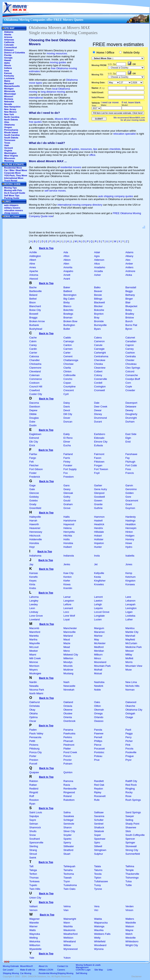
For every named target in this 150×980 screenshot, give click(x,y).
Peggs (129, 733)
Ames (33, 267)
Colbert (98, 371)
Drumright (131, 418)
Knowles (99, 584)
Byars (97, 329)
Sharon (68, 827)
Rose (128, 796)
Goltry (67, 497)
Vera (97, 906)
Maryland (9, 83)
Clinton (67, 371)
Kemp (129, 573)
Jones (129, 564)
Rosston (34, 800)
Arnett (67, 275)
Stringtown (100, 850)
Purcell (33, 764)
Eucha (67, 445)
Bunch (129, 321)
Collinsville (70, 375)
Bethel (33, 299)
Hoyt (32, 547)
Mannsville (70, 632)
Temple (130, 870)
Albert (33, 260)
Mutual (98, 673)
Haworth (34, 524)
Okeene (68, 710)
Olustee (68, 713)
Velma (67, 906)
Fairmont (99, 454)
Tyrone (98, 889)
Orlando (99, 717)
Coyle (129, 387)
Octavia (68, 706)
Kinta (32, 584)
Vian (66, 910)
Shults (33, 831)
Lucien (98, 619)
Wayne (129, 930)
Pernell (98, 737)
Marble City (132, 632)
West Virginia (11, 156)
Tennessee (10, 140)
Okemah (99, 710)
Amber (129, 264)
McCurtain (131, 643)
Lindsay (34, 612)
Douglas (34, 418)
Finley (67, 462)
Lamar (67, 597)
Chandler (35, 360)
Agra (97, 256)
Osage (129, 717)
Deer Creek (101, 407)
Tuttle (129, 885)
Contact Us (63, 966)
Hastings (131, 521)
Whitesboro (132, 941)
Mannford (35, 632)
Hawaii (8, 60)
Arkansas (9, 40)
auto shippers (11, 205)
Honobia (34, 543)
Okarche (130, 706)
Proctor (68, 760)
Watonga (99, 926)
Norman (130, 690)
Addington (35, 256)
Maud (67, 639)
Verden (130, 906)
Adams (129, 252)
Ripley (98, 792)
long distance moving (53, 92)
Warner (33, 926)
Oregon (8, 127)
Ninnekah (69, 690)
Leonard (68, 608)
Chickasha (35, 364)
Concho (68, 379)
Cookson (34, 383)
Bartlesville (36, 291)
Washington (10, 153)
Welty (97, 938)
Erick (32, 445)
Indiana (8, 68)
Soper (98, 835)
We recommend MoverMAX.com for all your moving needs (129, 119)
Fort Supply (70, 469)
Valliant (33, 906)
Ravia (67, 785)
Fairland (68, 454)
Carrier (33, 353)
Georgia (8, 58)
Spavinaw (100, 839)
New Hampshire (12, 107)
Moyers (34, 670)
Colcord (130, 371)
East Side (131, 434)
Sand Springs (133, 812)
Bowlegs (68, 314)
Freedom (69, 477)
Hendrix (99, 528)
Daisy (67, 403)
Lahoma (34, 597)
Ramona (68, 781)
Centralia (131, 356)
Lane (128, 597)
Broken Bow (70, 321)
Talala (98, 866)
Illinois (8, 65)
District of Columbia (15, 53)
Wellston (68, 938)
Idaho (7, 63)
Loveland (35, 619)
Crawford (35, 390)
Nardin (33, 682)
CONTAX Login (83, 970)
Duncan (68, 422)
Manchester (70, 628)
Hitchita (68, 536)
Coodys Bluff (133, 379)
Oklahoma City (134, 710)
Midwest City (71, 655)
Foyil (97, 473)
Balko (97, 287)
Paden (33, 730)
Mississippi (10, 94)
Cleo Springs (133, 368)
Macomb (34, 628)
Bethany (130, 295)
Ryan (32, 804)
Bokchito (68, 310)
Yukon (67, 958)
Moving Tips (10, 188)
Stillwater (69, 846)
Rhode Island (11, 132)
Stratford (68, 850)
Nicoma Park (37, 690)
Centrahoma (101, 356)
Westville (131, 938)
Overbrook (70, 721)
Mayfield (130, 639)
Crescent (69, 390)
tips (95, 149)
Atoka (129, 275)
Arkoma (34, 275)
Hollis (67, 539)
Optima (33, 717)
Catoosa (34, 356)
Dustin (33, 425)
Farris (67, 458)
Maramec (100, 632)
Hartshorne (70, 521)
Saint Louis (36, 812)
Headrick (99, 524)
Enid (128, 442)
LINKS (7, 201)
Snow (33, 835)
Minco (98, 658)
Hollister (99, 539)
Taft (31, 866)
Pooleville (131, 752)
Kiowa (67, 584)
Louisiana (9, 78)
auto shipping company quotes (116, 196)
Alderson (99, 260)
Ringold (34, 792)
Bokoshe (99, 310)
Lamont (98, 597)
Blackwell (100, 302)
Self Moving (81, 973)
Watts (33, 930)
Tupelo (33, 885)
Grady (33, 504)
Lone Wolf (69, 616)
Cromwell (100, 390)
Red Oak (99, 785)
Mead (67, 647)
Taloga (33, 870)
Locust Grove (102, 612)
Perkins (68, 737)
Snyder (68, 835)
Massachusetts (12, 86)
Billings (98, 299)
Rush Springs (133, 800)
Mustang (68, 673)
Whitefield (100, 941)
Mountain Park (103, 666)
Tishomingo (132, 878)
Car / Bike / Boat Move (16, 170)
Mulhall (98, 670)
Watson (130, 926)
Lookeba (130, 616)
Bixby (67, 302)
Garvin (129, 485)
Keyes (33, 581)
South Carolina (12, 135)
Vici (96, 910)
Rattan (33, 785)
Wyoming (9, 161)
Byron (129, 329)
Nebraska (9, 102)
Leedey (34, 604)
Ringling (130, 789)
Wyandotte (35, 949)
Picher (129, 741)
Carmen (68, 349)
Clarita (67, 368)
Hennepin (131, 528)
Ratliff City (131, 781)
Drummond (101, 418)
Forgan (98, 465)
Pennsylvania (11, 130)
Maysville (35, 643)
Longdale (100, 616)
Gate (32, 489)
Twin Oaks (70, 889)
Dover (67, 418)
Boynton (99, 314)
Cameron (99, 341)
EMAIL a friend (12, 216)
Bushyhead (36, 329)
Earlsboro (100, 434)
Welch (129, 934)
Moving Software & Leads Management (88, 966)
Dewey (129, 410)
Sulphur (99, 854)
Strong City (132, 850)
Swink (33, 858)
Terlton (33, 874)
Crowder (130, 390)
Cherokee (100, 360)
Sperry (67, 843)
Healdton (131, 524)
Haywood (69, 524)
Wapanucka (101, 923)
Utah (7, 145)
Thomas (34, 878)
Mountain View (134, 666)
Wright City (132, 945)
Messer (130, 651)
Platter (67, 749)
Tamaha (68, 870)
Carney (130, 349)
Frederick (35, 477)
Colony (98, 375)
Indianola (69, 556)
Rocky (129, 792)
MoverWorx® (27, 966)
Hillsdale (99, 532)
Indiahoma (35, 556)
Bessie (98, 295)
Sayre (33, 820)
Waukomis (69, 930)
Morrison (34, 666)
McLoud (34, 647)
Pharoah (68, 741)
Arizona (8, 37)
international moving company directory (80, 205)
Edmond (34, 438)
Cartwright (100, 353)
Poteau (98, 756)
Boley (129, 310)
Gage (32, 485)
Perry (129, 737)
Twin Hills (35, 889)
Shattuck (99, 827)
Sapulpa (34, 816)
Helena (68, 528)
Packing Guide (12, 198)
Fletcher (34, 465)
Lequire (98, 608)
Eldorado (99, 438)
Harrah (33, 521)
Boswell (34, 314)
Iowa (7, 71)
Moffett (129, 658)
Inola (97, 556)
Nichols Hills (132, 686)
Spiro (97, 843)
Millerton (68, 658)
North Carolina (12, 117)
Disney (98, 414)
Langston (69, 601)
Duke (32, 422)
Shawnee (131, 827)
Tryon (67, 881)
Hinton (129, 532)
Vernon (33, 910)
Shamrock (35, 827)
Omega (98, 713)
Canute (98, 345)
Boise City (35, 310)
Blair (128, 302)
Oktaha (33, 713)
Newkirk (99, 686)
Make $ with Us (28, 970)
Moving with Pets (13, 190)
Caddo (67, 338)
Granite (98, 504)
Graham (68, 504)
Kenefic (34, 577)
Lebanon (131, 601)
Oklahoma (9, 125)
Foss (128, 469)
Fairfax (33, 454)
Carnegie (99, 349)
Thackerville (132, 874)
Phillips (98, 741)
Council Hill (36, 387)
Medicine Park (134, 647)
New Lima (131, 682)
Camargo (69, 341)
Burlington (69, 325)
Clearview (100, 368)
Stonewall (131, 846)
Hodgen (130, 536)
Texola (98, 874)
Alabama (9, 32)
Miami (33, 655)
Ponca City (36, 752)
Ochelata (34, 706)
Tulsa (129, 881)
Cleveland (35, 371)
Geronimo (131, 489)
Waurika (99, 930)
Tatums (98, 870)
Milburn (98, 655)
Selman (34, 824)
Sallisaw (99, 812)
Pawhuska (69, 733)
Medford (99, 647)
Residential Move (13, 168)
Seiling (129, 820)
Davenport (131, 403)
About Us (43, 966)
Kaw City (69, 573)
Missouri (9, 96)
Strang (33, 850)
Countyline (70, 387)
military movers (12, 208)
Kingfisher (100, 581)
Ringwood (69, 792)
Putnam (68, 764)
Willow (67, 945)
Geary (67, 489)
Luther (129, 619)
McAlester (100, 643)
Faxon (98, 458)
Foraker (68, 465)
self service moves (55, 191)
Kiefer (67, 581)
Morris (129, 662)
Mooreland (100, 662)
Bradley (130, 314)
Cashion (130, 353)
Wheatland (70, 941)
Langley (34, 601)
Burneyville (101, 325)
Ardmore (130, 271)
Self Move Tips (12, 195)
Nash (66, 682)
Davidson (35, 407)
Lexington (131, 608)
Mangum (99, 628)
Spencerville (36, 843)
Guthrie (98, 508)
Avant (67, 279)
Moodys (68, 662)
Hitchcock (35, 536)
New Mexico (10, 112)
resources (86, 149)
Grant (129, 504)
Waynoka (35, 934)
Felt (31, 462)
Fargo (33, 458)
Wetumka (35, 941)
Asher (98, 275)
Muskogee (35, 673)
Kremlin (68, 588)
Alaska (8, 34)
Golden (130, 493)
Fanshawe (131, 454)
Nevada (8, 104)
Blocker (98, 306)
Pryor (129, 760)
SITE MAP (9, 28)
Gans (67, 485)
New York (9, 114)
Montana (9, 99)
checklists (115, 149)
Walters (130, 919)
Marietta (34, 636)
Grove (67, 508)
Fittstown (99, 462)
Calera (98, 338)
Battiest (68, 291)
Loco (66, 612)
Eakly (67, 434)
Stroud (33, 854)
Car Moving (26, 973)
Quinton (68, 772)
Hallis (67, 517)
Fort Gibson (36, 469)
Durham (130, 422)
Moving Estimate (11, 966)
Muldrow (68, 670)
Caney (33, 345)
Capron (130, 345)
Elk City (34, 442)
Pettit (32, 741)
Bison (33, 302)
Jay (31, 564)
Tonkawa (34, 881)
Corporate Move (12, 173)
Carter (67, 353)
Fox (66, 473)
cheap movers (11, 213)
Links (110, 970)
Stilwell (98, 846)
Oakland (68, 702)
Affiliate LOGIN (46, 970)
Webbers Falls (102, 934)
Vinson (129, 910)
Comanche (132, 375)
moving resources (57, 53)
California (9, 42)
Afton (66, 256)
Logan (129, 612)
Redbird (34, 789)
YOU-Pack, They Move (16, 175)
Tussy (98, 885)
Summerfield (133, 854)
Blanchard (35, 306)
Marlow (98, 636)
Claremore (35, 368)
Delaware (131, 407)
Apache (34, 271)
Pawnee (99, 733)
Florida (8, 55)
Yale (32, 958)
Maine (7, 81)
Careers (61, 970)
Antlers (129, 267)
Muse (129, 670)
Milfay (129, 655)
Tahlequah (69, 866)
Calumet (130, 338)
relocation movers (14, 210)
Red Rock (131, 785)
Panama (68, 730)
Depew (33, 410)
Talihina (130, 866)
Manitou (130, 628)
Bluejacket (131, 306)
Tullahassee (101, 881)
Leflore (67, 604)
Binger (129, 299)
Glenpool (99, 493)
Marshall (130, 636)
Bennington (70, 295)
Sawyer (130, 816)
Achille (33, 252)
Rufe (97, 800)
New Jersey (10, 109)
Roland (68, 796)
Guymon (130, 508)
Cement (68, 356)
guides (75, 149)
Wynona (99, 949)
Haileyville (35, 517)
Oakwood (131, 702)
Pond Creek (70, 752)
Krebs (33, 588)
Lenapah (131, 604)
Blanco (67, 306)
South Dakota (11, 138)
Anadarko (100, 267)
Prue (97, 760)
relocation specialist (124, 134)
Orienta (68, 717)
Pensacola (35, 737)
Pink (128, 745)
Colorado (9, 45)
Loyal (67, 619)
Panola (98, 730)
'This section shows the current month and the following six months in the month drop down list (114, 82)
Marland (68, 636)
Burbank (34, 325)
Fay (128, 458)
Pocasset (99, 749)
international (36, 98)
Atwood (34, 279)
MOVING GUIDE (12, 184)
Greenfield (35, 508)
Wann (67, 923)
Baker (67, 287)
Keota (98, 577)
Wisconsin (10, 158)
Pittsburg (34, 749)
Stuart (67, 854)
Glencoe (34, 493)
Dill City (68, 414)
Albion (67, 260)
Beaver (98, 291)
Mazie (67, 643)
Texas (7, 143)
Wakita (98, 919)
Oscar (33, 721)
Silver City (69, 831)
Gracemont (132, 501)
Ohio (7, 122)
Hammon (99, 517)
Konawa (130, 584)
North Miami (36, 693)
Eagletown (35, 434)
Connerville (101, 379)
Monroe (34, 662)
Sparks (67, 839)
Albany (129, 256)
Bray (97, 318)
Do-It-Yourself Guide (15, 193)
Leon (32, 608)
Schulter (99, 820)
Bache (33, 287)
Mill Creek (35, 658)
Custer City (36, 394)
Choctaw (69, 364)
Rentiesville (70, 789)
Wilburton (35, 945)
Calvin (33, 341)
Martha (33, 639)
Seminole (69, 824)
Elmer (67, 442)
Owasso (99, 721)
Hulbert (68, 547)
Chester (130, 360)
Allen (66, 264)
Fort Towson (101, 469)
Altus (97, 264)
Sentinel (99, 824)
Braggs (33, 318)
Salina (67, 812)
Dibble (33, 414)
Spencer (130, 839)
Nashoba (99, 682)
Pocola (129, 749)
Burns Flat (131, 325)
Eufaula (99, 445)
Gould (67, 501)
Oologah (130, 713)
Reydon (99, 789)
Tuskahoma (70, 885)
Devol (67, 410)
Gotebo (34, 501)
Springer (130, 843)
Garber (98, 485)
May (97, 639)
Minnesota (9, 91)
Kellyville (99, 573)
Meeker (34, 651)
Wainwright (70, 919)
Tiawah (68, 878)
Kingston (131, 581)
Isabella (130, 556)
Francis (130, 473)
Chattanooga (71, 360)
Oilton (98, 706)
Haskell (98, 521)
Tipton (98, 878)
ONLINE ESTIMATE (14, 164)
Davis (67, 407)
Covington (100, 387)
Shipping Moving (11, 973)
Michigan (9, 89)
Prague (130, 756)
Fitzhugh (130, 462)
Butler (67, 329)
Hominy (130, 539)
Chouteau (131, 364)
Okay (32, 710)
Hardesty (131, 517)
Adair (97, 252)
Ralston (34, 781)
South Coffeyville (135, 835)
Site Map (99, 970)
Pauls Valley (36, 733)
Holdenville (36, 539)
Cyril (66, 394)
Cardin (33, 349)
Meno (67, 651)
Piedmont (69, 745)
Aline (32, 264)
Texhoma (69, 874)
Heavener (35, 528)
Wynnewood (71, 949)
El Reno (68, 438)
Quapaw (34, 772)
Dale (97, 403)
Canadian (131, 341)
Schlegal (68, 820)
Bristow (130, 318)
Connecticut (10, 47)
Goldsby (34, 497)
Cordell (98, 383)
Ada (66, 252)
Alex (128, 260)
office (92, 155)
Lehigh (98, 604)
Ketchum (131, 577)
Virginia (8, 150)
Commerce (36, 379)
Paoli (128, 730)
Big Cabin (69, 299)
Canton (68, 345)
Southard (35, 839)
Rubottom (69, 800)
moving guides (58, 62)
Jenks (67, 564)
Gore (128, 497)
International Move (14, 178)
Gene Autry (101, 489)
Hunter (98, 547)
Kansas (34, 573)
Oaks (97, 702)
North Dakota (11, 120)
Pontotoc (99, 752)
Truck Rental (11, 181)
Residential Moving (48, 973)
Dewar (98, 410)
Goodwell (100, 497)
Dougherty (131, 414)
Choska (99, 364)
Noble (98, 690)
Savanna (99, 816)
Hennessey (36, 532)
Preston (34, 760)
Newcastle (69, 686)
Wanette (34, 923)
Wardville (131, 923)
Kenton (68, 577)
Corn (128, 383)
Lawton (98, 601)
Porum (67, 756)
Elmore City (101, 442)
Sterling (34, 846)
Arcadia (99, 271)
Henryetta (69, 532)
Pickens (34, 745)
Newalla (34, 686)
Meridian (99, 651)
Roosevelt (100, 796)
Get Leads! (8, 970)
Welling (33, 938)
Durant (98, 422)
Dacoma (34, 403)
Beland (33, 295)
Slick (128, 831)
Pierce (98, 745)
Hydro (129, 547)
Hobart (98, 536)
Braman (68, 318)
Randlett (99, 781)
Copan (67, 383)
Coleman (34, 375)
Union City (35, 898)
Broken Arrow (37, 321)
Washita (68, 926)
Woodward (100, 945)
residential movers (71, 167)
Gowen (98, 501)
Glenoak (68, 493)
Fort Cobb (131, 465)
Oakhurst (35, 702)
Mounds (68, 666)
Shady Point (132, 824)
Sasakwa (69, 816)
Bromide (99, 321)
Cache (33, 338)
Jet (96, 564)
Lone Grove (36, 616)
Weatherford (71, 934)
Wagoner (34, 919)
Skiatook (99, 831)
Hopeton (99, 543)
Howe (129, 543)
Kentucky (9, 76)
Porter (33, 756)
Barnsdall (131, 287)
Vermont (9, 148)
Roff (32, 796)
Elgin (128, 438)
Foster (33, 473)
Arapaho (68, 271)
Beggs (129, 291)
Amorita (68, 267)
